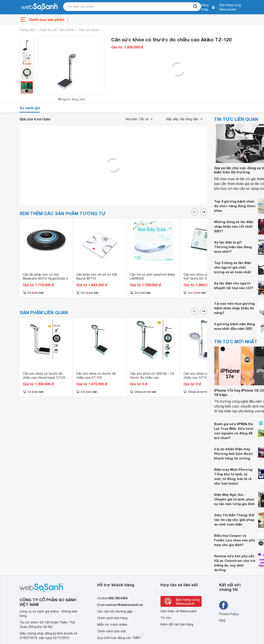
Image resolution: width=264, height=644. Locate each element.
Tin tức (166, 618)
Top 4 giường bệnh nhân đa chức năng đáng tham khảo (235, 206)
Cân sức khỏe (89, 30)
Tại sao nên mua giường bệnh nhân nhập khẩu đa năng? (234, 308)
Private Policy (229, 614)
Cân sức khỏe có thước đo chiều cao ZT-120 (96, 376)
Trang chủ (27, 30)
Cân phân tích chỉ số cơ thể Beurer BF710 (96, 277)
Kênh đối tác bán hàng (177, 624)
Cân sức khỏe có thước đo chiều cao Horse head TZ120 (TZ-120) (44, 378)
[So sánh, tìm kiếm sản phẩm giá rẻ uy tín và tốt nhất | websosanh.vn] (39, 7)
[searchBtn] (195, 7)
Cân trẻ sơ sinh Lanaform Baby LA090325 (153, 277)
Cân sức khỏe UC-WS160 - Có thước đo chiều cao (152, 376)
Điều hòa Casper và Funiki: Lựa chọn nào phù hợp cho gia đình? (235, 540)
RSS (222, 621)
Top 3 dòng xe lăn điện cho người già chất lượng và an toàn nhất (233, 267)
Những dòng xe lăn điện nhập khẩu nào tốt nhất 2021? (234, 226)
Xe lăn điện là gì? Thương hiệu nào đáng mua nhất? (233, 247)
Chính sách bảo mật (112, 631)
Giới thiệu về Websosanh (179, 611)
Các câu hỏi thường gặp (115, 611)
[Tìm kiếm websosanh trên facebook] (224, 605)
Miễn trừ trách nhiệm (112, 625)
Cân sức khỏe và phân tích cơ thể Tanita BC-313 (205, 277)
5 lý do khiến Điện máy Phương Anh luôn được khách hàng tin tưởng (234, 454)
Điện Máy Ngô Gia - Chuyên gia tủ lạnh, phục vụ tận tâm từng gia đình (234, 499)
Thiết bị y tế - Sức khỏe (56, 30)
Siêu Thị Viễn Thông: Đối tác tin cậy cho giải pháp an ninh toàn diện (234, 520)
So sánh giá (30, 108)
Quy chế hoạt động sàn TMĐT (119, 638)
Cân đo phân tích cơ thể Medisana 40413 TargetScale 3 (45, 277)
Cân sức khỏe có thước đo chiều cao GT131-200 (203, 376)
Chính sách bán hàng (112, 618)
